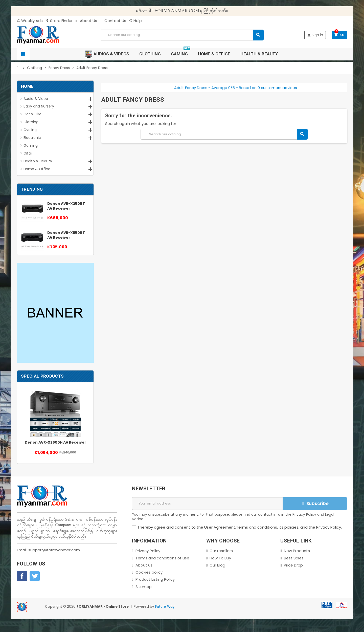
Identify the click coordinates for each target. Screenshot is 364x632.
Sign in (315, 35)
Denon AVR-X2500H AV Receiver (55, 442)
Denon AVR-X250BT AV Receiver (66, 206)
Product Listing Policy (155, 579)
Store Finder (59, 21)
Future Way (165, 607)
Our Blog (217, 565)
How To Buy (220, 558)
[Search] (182, 35)
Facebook (22, 576)
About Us (86, 21)
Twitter (35, 576)
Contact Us (113, 21)
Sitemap (144, 587)
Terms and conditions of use (162, 558)
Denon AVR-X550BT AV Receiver (66, 235)
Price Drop (293, 565)
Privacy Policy (148, 551)
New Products (297, 551)
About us (144, 565)
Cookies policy (149, 572)
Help (135, 21)
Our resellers (221, 551)
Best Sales (294, 558)
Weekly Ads (30, 21)
